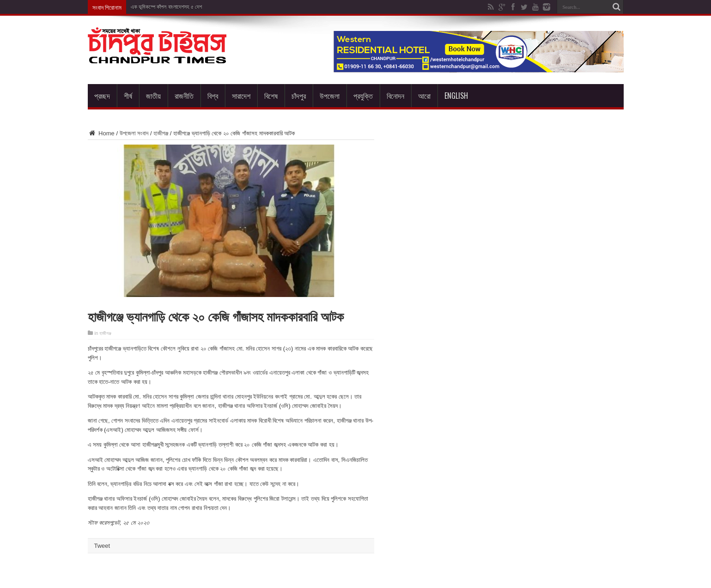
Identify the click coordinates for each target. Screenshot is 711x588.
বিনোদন (395, 96)
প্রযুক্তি (363, 96)
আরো (424, 96)
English (456, 96)
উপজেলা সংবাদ (134, 133)
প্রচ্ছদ (102, 96)
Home (101, 133)
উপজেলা (330, 96)
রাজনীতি (184, 96)
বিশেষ (271, 96)
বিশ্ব (213, 96)
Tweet (102, 546)
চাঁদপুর (299, 96)
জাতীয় (153, 96)
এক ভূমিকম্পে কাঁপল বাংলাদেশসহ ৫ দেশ (167, 7)
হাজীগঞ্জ (161, 133)
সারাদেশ (241, 96)
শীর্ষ (128, 96)
